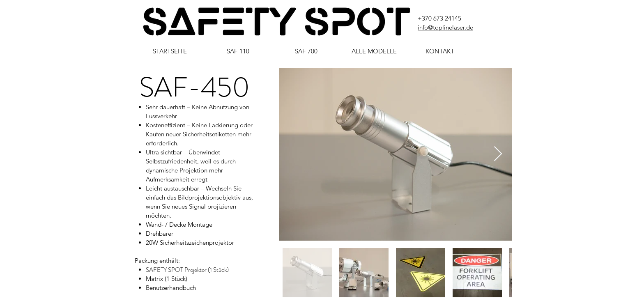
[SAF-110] (241, 51)
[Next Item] (498, 154)
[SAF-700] (310, 51)
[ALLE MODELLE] (378, 51)
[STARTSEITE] (173, 51)
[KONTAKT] (444, 51)
